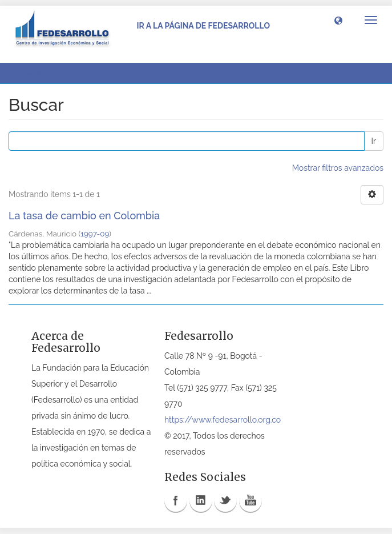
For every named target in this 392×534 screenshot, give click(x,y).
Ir (374, 141)
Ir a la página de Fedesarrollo (203, 26)
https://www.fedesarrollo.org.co (223, 420)
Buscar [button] (34, 73)
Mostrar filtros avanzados (338, 168)
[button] (338, 20)
